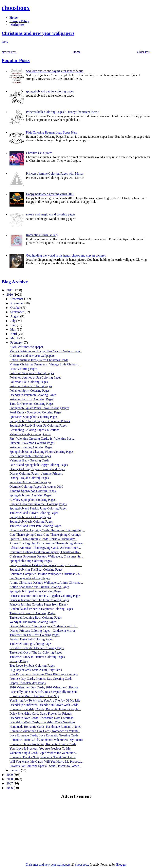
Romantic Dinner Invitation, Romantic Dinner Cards (43, 744)
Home (77, 52)
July (13, 321)
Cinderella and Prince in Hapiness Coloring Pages (41, 609)
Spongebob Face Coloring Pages (30, 517)
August (15, 316)
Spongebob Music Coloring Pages (31, 521)
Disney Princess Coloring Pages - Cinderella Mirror (42, 631)
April (14, 334)
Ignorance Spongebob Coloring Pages (33, 417)
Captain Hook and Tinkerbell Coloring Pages (38, 504)
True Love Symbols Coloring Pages (32, 666)
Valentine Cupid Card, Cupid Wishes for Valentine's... (44, 753)
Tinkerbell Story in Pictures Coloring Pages (37, 657)
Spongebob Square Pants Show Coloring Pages (39, 408)
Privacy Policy (19, 661)
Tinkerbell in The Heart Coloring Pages (35, 635)
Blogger (121, 865)
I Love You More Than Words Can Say (34, 696)
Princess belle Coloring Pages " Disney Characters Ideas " (63, 112)
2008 (10, 779)
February (16, 343)
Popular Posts (16, 60)
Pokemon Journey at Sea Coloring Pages (35, 377)
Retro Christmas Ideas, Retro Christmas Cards (39, 360)
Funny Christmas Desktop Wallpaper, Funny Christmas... (46, 565)
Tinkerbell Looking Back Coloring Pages (36, 618)
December (17, 299)
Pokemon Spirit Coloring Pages (29, 391)
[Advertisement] (35, 831)
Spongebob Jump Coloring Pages (31, 561)
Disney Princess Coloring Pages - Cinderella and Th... (44, 626)
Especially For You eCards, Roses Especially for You (43, 692)
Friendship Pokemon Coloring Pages (33, 395)
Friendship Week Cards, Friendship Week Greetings (42, 722)
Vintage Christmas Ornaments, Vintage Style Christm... (45, 364)
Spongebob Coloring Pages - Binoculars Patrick (40, 421)
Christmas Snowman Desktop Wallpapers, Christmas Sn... (46, 556)
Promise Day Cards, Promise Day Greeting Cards (41, 679)
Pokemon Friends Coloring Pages (31, 386)
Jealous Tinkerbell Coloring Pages (31, 639)
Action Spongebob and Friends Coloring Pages (39, 587)
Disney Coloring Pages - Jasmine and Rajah (37, 469)
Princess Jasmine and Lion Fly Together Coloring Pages (45, 596)
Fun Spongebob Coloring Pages (30, 578)
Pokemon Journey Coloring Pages (31, 447)
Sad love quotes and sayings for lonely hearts (55, 71)
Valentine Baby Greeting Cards (29, 460)
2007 (10, 783)
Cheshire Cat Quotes (39, 153)
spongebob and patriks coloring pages (50, 91)
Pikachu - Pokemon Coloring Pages (32, 443)
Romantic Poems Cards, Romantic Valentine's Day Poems (46, 740)
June (14, 325)
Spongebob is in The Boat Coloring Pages (36, 570)
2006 (10, 788)
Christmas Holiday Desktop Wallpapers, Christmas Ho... (45, 552)
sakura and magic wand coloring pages (50, 214)
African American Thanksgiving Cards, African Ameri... (45, 548)
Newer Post (9, 52)
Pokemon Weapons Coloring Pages (32, 373)
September (17, 312)
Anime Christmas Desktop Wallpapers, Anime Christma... (46, 583)
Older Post (144, 52)
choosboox (16, 8)
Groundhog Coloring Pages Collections (34, 430)
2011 (10, 290)
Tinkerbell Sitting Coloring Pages (31, 644)
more (5, 42)
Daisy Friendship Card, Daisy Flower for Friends (41, 714)
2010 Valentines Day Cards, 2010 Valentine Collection (44, 687)
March (15, 338)
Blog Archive (15, 282)
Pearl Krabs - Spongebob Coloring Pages (36, 412)
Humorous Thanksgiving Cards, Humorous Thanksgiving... (47, 530)
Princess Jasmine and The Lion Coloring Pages (39, 600)
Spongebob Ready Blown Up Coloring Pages (38, 425)
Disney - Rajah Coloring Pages (29, 478)
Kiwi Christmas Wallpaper (26, 347)
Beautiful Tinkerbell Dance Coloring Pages (37, 648)
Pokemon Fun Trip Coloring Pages (31, 399)
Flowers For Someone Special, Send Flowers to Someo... (46, 766)
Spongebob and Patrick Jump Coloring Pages (38, 508)
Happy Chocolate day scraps (28, 683)
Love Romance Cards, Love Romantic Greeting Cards (44, 735)
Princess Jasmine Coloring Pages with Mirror (55, 174)
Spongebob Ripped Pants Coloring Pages (36, 591)
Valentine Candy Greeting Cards (30, 434)
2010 (10, 295)
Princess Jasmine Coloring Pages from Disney (39, 604)
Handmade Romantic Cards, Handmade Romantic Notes (45, 727)
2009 (10, 775)
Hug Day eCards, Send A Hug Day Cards (36, 670)
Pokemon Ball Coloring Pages (29, 382)
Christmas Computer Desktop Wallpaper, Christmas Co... (46, 574)
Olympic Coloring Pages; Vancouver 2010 (36, 487)
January (16, 770)
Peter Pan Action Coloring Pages (30, 482)
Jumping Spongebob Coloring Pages (33, 491)
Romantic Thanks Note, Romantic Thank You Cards (43, 757)
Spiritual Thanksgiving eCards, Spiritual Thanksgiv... (43, 539)
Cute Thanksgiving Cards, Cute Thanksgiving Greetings (45, 535)
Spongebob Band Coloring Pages (30, 495)
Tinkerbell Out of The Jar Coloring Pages (36, 652)
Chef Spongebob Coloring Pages (30, 456)
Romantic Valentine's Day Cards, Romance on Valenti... (45, 731)
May (14, 329)
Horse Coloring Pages (23, 369)
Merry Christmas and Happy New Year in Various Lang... (46, 351)
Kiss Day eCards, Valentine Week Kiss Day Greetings (44, 674)
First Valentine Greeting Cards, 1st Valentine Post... (42, 439)
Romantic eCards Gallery (42, 235)
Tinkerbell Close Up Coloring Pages (32, 613)
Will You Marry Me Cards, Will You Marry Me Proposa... (46, 762)
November (17, 303)
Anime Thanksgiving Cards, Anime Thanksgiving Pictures (47, 543)
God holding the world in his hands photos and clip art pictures (66, 255)
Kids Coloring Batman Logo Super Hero (52, 132)
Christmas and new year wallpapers (38, 33)
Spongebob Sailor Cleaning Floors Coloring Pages (41, 452)
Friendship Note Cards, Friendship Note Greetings (41, 718)
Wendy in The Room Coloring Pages (33, 622)
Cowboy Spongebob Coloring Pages (32, 500)
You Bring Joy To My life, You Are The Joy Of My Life (45, 700)
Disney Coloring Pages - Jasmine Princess (36, 473)
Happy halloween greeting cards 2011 (50, 194)
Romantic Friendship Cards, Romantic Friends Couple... (45, 709)
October (16, 308)
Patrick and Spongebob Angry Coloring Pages (39, 465)
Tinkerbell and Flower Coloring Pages (34, 513)
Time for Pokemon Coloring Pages (32, 404)
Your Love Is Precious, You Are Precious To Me (40, 748)
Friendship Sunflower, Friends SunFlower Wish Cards (44, 705)
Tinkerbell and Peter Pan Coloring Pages (35, 526)
